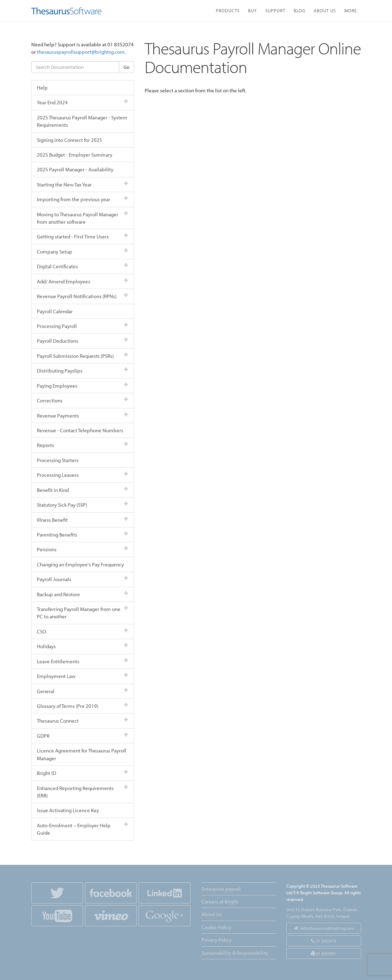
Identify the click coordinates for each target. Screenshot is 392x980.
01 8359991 (324, 953)
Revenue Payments (83, 416)
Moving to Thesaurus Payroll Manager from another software (83, 218)
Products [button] (228, 10)
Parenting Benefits (83, 535)
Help (42, 88)
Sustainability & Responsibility (235, 953)
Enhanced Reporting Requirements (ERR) (83, 792)
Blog (300, 10)
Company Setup (83, 252)
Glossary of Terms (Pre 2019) (83, 706)
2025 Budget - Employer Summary (75, 155)
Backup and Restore (83, 594)
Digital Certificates (83, 266)
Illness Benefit (83, 520)
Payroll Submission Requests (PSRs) (83, 356)
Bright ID (83, 773)
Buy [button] (253, 10)
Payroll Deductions (83, 341)
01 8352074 (324, 941)
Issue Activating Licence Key (68, 810)
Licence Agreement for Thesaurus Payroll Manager (82, 754)
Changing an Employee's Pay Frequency (80, 564)
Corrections (83, 400)
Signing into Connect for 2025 (69, 140)
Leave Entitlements (83, 661)
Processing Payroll (83, 326)
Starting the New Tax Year (83, 185)
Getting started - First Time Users (83, 236)
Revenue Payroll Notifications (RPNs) (83, 296)
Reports (83, 445)
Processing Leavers (83, 475)
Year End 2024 (83, 102)
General (83, 691)
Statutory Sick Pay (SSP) (83, 505)
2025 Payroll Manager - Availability (75, 169)
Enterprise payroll (221, 889)
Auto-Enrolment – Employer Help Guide (83, 829)
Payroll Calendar (55, 311)
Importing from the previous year (83, 199)
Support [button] (275, 10)
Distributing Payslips (83, 371)
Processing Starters (58, 460)
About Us (325, 10)
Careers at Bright (220, 902)
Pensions (83, 549)
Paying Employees (83, 386)
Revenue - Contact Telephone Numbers (80, 430)
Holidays (83, 646)
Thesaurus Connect (83, 721)
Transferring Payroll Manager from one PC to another (83, 613)
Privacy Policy (217, 940)
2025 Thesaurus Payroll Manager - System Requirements (82, 121)
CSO (83, 632)
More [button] (351, 10)
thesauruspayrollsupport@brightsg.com (81, 52)
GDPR (83, 736)
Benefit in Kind (83, 490)
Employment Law (83, 676)
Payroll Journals (83, 579)
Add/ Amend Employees (83, 281)
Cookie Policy (216, 927)
